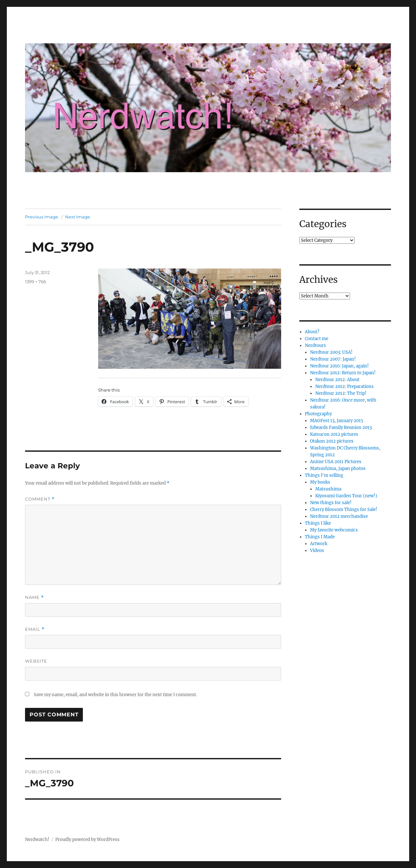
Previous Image (42, 217)
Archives (318, 280)
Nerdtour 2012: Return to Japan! (343, 373)
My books (320, 482)
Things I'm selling (324, 475)
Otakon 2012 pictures (332, 441)
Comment (40, 499)
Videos (317, 551)
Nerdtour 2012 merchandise (339, 516)
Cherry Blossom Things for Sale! (344, 510)
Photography (318, 414)
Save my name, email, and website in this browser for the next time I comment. (115, 695)
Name (34, 597)
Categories (323, 224)
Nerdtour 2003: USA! (331, 352)
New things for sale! (331, 503)
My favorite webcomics (334, 530)
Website (36, 661)
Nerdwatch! (37, 840)
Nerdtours (315, 345)
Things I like (318, 523)
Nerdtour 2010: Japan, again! (339, 366)
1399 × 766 (36, 282)
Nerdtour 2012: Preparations (344, 386)
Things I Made (320, 537)
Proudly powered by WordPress (87, 840)
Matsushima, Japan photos (338, 468)
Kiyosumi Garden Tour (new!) (346, 496)
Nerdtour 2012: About (337, 380)
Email (35, 629)
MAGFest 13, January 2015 (337, 421)
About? (312, 332)
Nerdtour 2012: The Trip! (341, 393)
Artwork (319, 544)
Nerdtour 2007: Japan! (333, 359)
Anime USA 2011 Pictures (336, 462)
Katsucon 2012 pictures (334, 434)
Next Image (78, 217)
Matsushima (328, 489)
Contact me (317, 339)
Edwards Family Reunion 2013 (341, 427)
